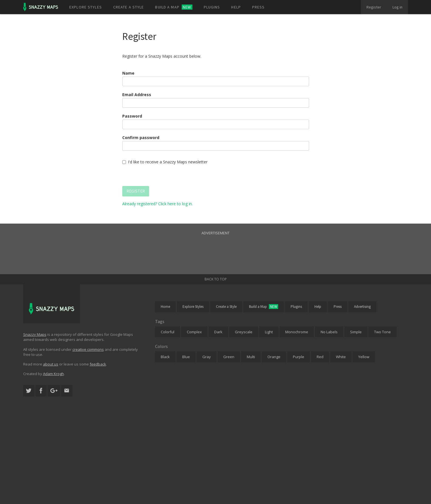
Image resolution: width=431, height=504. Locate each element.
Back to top (216, 279)
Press (259, 7)
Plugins (212, 7)
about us (51, 364)
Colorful (168, 332)
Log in (397, 7)
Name (128, 73)
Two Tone (382, 332)
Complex (194, 332)
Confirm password (141, 138)
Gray (207, 357)
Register (374, 7)
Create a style (129, 7)
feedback (98, 364)
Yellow (364, 357)
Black (165, 357)
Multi (251, 357)
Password (132, 116)
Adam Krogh (53, 374)
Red (320, 357)
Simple (356, 332)
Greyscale (244, 332)
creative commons (88, 349)
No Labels (329, 332)
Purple (299, 357)
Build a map (174, 7)
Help (236, 7)
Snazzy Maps (35, 334)
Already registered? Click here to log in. (157, 204)
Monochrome (297, 332)
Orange (274, 357)
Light (269, 332)
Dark (218, 332)
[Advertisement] (216, 249)
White (341, 357)
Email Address (137, 95)
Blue (186, 357)
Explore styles (86, 7)
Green (229, 357)
